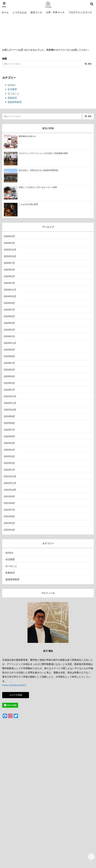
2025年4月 (9, 270)
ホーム (5, 12)
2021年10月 (10, 490)
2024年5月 (9, 316)
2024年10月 (10, 296)
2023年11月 (10, 343)
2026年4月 (9, 236)
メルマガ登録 (16, 695)
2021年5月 (9, 523)
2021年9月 (9, 496)
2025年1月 (9, 283)
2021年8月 (9, 503)
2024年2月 (9, 330)
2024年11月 (10, 290)
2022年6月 (9, 436)
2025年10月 (10, 256)
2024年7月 (9, 310)
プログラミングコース (80, 12)
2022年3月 (9, 456)
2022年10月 (10, 410)
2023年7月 (9, 363)
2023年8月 (9, 356)
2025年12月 (10, 250)
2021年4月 (9, 530)
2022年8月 (9, 423)
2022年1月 (9, 470)
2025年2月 (9, 276)
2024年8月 (9, 303)
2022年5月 (9, 443)
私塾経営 (12, 98)
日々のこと (13, 94)
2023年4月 (9, 376)
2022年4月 (9, 450)
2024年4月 (9, 323)
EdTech (12, 85)
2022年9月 (9, 416)
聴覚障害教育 (15, 102)
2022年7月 (9, 430)
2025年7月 (9, 263)
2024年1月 (9, 336)
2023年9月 (9, 350)
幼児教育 (12, 89)
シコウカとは (20, 12)
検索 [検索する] (88, 64)
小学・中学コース (55, 12)
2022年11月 (10, 403)
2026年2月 (9, 243)
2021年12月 (10, 476)
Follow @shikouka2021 (14, 685)
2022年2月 (9, 463)
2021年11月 (10, 483)
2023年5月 (9, 370)
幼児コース (36, 12)
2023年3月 (9, 383)
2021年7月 (9, 510)
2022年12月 (10, 396)
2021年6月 (9, 516)
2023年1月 (9, 390)
